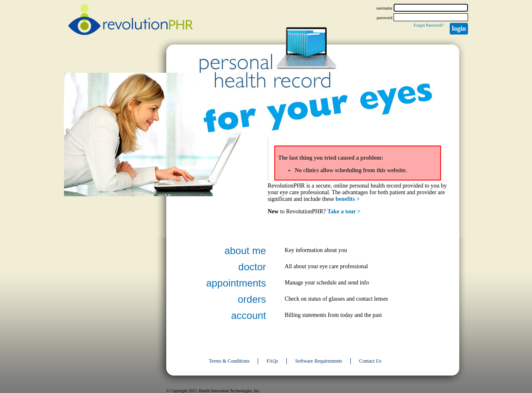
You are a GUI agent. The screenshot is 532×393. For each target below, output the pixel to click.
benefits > (347, 199)
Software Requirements (319, 361)
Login (459, 28)
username (384, 8)
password (384, 18)
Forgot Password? (429, 25)
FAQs (272, 361)
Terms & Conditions (229, 361)
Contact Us (370, 361)
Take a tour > (344, 211)
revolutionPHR (131, 21)
